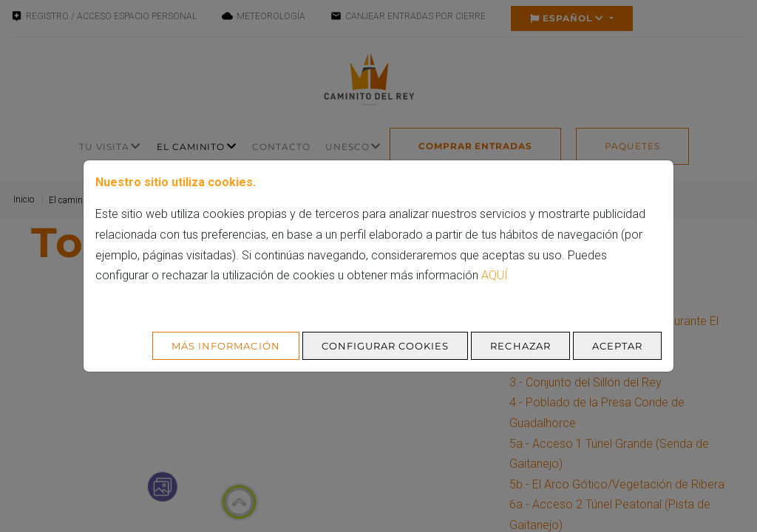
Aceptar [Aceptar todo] (617, 346)
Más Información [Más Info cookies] (226, 346)
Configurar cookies (386, 346)
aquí (495, 275)
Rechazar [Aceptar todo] (520, 346)
